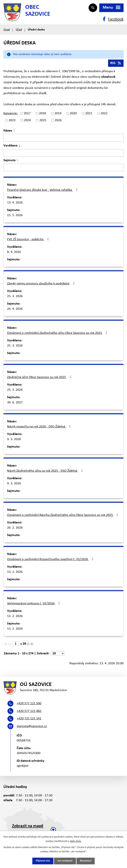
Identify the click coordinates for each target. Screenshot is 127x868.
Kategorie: (11, 115)
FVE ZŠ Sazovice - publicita (29, 241)
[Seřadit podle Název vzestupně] (14, 131)
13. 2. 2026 (15, 573)
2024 (27, 122)
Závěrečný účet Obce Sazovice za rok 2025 (40, 378)
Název (8, 132)
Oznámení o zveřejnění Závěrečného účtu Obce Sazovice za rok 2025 (58, 334)
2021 (89, 115)
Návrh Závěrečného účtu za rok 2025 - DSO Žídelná (46, 472)
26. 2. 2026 (15, 529)
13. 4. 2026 (15, 204)
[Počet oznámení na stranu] (58, 655)
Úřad (19, 31)
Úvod (7, 31)
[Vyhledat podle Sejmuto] (63, 169)
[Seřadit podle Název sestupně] (14, 133)
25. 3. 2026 (15, 298)
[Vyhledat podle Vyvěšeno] (63, 154)
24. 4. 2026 (15, 310)
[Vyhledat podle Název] (63, 139)
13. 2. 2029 (15, 630)
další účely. (76, 841)
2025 (43, 122)
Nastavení (86, 861)
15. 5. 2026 (15, 217)
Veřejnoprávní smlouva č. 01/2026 (34, 605)
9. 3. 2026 (14, 441)
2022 (104, 115)
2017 (27, 115)
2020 (73, 115)
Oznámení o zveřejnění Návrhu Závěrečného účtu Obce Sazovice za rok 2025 (63, 516)
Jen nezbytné (65, 861)
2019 (58, 115)
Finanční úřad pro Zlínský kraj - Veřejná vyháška (43, 191)
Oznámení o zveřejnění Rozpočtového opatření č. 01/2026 (51, 561)
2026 (58, 122)
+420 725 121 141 (29, 720)
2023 (12, 122)
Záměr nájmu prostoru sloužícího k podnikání (42, 285)
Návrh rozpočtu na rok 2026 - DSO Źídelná (40, 428)
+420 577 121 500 (29, 705)
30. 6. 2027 (15, 404)
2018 (42, 115)
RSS (116, 64)
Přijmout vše (43, 861)
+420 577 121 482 (29, 713)
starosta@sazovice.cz (32, 728)
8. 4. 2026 (14, 253)
